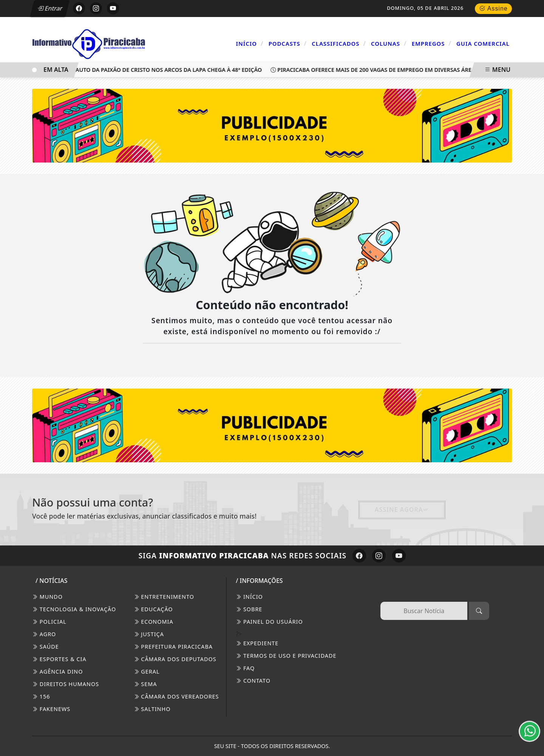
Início (250, 43)
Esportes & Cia (59, 659)
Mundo (47, 597)
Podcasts (288, 43)
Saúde (46, 647)
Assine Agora (402, 510)
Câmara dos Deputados (175, 659)
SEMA (145, 684)
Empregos (432, 43)
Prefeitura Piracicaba (173, 647)
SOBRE (249, 609)
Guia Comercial (483, 43)
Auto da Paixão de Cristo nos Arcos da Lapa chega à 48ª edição (168, 70)
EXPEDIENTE (257, 643)
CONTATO (253, 681)
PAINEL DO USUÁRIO (269, 622)
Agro (44, 634)
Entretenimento (164, 597)
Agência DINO (58, 672)
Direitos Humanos (66, 684)
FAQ (245, 668)
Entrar (50, 8)
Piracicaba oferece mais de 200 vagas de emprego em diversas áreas (377, 70)
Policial (49, 622)
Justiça (149, 634)
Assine (493, 9)
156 (41, 696)
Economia (154, 622)
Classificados (339, 43)
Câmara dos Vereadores (176, 696)
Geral (147, 672)
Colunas (389, 43)
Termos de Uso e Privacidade (286, 656)
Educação (153, 609)
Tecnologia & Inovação (74, 609)
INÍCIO (249, 597)
